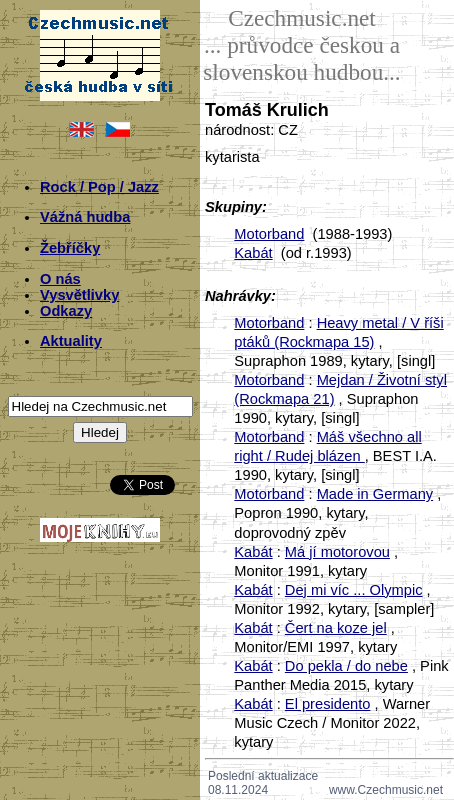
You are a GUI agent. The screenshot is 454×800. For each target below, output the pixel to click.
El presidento (328, 704)
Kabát (253, 253)
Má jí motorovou (337, 552)
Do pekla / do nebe (346, 666)
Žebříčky (70, 248)
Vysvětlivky (79, 295)
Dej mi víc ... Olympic (354, 590)
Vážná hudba (85, 217)
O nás (60, 279)
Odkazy (66, 311)
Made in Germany (375, 494)
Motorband (269, 234)
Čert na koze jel (336, 628)
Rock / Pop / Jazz (99, 187)
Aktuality (71, 341)
